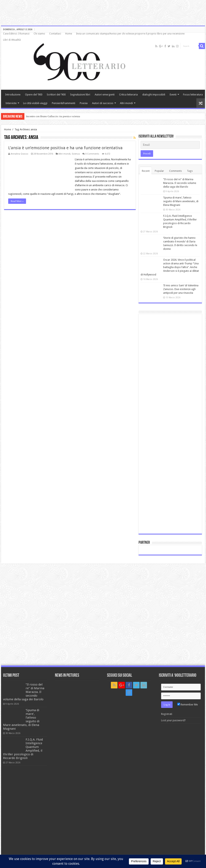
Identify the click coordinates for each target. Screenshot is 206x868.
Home (69, 34)
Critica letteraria (128, 95)
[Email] (170, 145)
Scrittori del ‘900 (56, 95)
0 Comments (92, 154)
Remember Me (188, 705)
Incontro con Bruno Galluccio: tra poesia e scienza (53, 116)
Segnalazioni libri (80, 95)
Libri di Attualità (12, 40)
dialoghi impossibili (154, 95)
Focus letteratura (193, 95)
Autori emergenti (105, 95)
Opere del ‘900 (34, 95)
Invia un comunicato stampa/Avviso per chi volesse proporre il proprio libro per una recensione (130, 34)
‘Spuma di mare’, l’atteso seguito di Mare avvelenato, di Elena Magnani (181, 201)
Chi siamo (39, 34)
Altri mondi (126, 103)
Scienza (76, 154)
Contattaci (55, 34)
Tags (190, 171)
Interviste (11, 103)
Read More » (17, 201)
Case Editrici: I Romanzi (16, 34)
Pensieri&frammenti (64, 103)
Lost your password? (173, 720)
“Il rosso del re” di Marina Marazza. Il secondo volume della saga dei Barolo (180, 183)
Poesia (84, 103)
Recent (146, 171)
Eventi (173, 95)
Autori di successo (103, 103)
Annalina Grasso (19, 154)
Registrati (167, 714)
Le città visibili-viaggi (35, 103)
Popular (159, 171)
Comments (175, 171)
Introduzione (13, 95)
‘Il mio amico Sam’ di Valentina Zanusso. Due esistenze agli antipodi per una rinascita (181, 289)
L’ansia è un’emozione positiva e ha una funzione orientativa (65, 148)
